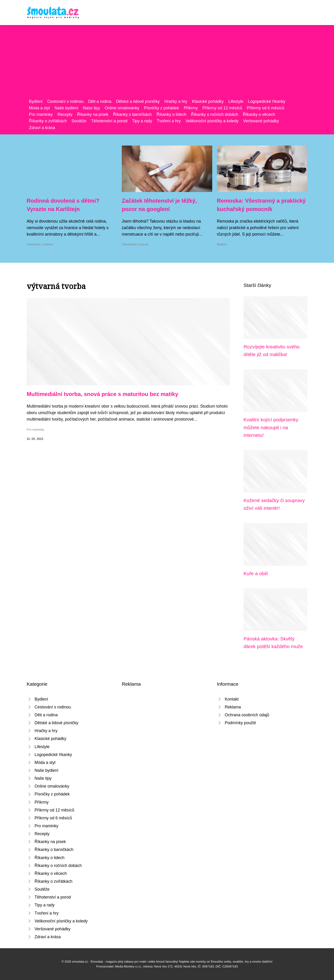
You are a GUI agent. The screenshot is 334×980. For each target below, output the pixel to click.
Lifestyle (236, 101)
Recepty (65, 114)
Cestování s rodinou (65, 101)
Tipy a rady (142, 121)
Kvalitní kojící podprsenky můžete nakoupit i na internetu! (271, 427)
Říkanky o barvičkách (132, 114)
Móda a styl (39, 108)
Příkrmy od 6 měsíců (265, 108)
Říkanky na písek (93, 114)
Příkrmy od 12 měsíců (222, 108)
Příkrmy (191, 108)
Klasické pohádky (208, 101)
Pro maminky (41, 114)
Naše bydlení (66, 108)
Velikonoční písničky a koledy (212, 121)
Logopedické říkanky (267, 101)
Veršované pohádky (261, 121)
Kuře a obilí (256, 573)
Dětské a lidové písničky (138, 101)
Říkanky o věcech (259, 114)
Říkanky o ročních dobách (214, 114)
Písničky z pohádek (162, 108)
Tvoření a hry (169, 121)
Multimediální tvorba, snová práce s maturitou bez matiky (103, 394)
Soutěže (79, 121)
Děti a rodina (100, 101)
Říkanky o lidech (171, 114)
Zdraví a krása (42, 128)
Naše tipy (92, 108)
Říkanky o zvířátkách (48, 121)
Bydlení (36, 101)
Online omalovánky (122, 108)
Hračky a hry (176, 101)
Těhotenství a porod (109, 121)
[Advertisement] (167, 63)
